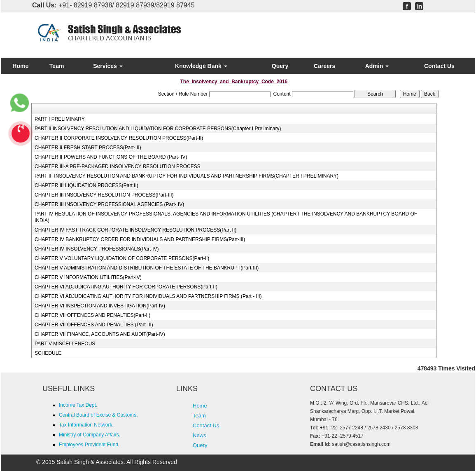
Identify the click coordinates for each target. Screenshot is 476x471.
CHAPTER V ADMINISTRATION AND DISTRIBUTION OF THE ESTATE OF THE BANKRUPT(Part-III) (147, 268)
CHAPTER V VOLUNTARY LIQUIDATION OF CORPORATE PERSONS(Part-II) (122, 258)
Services (108, 66)
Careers (324, 66)
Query (280, 66)
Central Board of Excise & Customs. (98, 415)
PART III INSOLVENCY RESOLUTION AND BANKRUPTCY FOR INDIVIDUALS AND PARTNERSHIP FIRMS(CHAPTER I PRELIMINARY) (187, 176)
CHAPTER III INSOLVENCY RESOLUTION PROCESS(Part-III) (104, 195)
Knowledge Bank (201, 66)
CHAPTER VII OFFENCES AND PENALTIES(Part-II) (92, 315)
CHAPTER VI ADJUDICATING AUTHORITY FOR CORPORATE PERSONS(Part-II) (126, 287)
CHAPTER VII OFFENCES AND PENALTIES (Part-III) (94, 325)
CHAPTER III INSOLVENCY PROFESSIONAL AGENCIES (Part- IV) (109, 204)
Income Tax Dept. (78, 405)
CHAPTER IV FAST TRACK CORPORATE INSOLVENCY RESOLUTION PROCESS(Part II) (135, 230)
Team (57, 66)
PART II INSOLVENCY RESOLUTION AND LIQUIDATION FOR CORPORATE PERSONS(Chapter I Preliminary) (158, 129)
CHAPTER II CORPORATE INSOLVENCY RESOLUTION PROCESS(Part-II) (119, 138)
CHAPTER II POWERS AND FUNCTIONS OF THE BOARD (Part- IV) (111, 157)
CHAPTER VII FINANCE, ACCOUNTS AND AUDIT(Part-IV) (100, 334)
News (199, 435)
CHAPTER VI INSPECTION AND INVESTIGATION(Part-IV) (100, 306)
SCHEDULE (48, 353)
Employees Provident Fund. (89, 445)
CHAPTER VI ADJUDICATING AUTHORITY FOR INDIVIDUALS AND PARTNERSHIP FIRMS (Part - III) (148, 296)
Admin (377, 66)
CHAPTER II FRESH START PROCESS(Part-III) (88, 148)
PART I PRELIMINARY (60, 119)
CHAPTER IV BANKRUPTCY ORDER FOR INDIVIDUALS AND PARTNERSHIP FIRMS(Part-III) (140, 239)
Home (20, 66)
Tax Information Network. (86, 425)
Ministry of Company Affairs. (90, 435)
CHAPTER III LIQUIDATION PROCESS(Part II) (86, 185)
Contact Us (439, 66)
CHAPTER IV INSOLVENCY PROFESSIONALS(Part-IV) (97, 249)
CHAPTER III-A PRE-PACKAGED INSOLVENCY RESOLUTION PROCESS (118, 166)
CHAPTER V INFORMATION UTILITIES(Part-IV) (88, 277)
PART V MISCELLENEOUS (65, 344)
